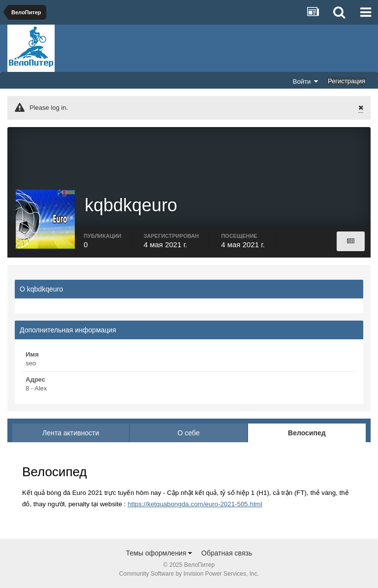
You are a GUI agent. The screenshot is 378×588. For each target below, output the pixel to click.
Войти (306, 81)
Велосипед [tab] (307, 433)
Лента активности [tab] (71, 433)
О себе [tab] (188, 433)
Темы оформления (159, 553)
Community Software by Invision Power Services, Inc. (189, 574)
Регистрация (346, 81)
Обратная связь (227, 553)
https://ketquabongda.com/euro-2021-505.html (195, 504)
